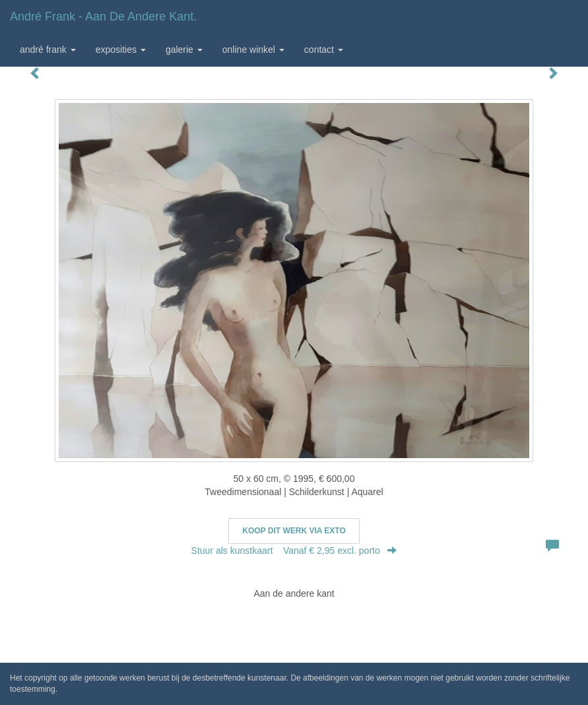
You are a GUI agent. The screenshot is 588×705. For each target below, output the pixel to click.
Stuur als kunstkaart (294, 551)
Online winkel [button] (253, 50)
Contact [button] (324, 50)
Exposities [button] (121, 50)
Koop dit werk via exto (294, 531)
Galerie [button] (184, 50)
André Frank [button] (48, 50)
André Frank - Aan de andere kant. (103, 17)
